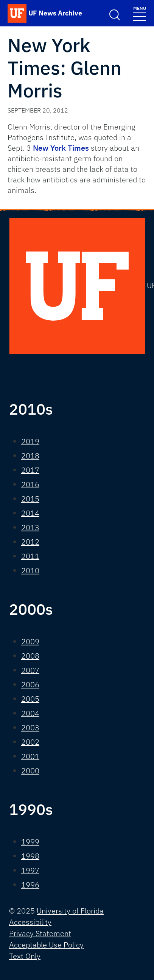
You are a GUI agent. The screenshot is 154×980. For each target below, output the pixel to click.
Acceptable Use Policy (46, 945)
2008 (30, 656)
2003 (30, 728)
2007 (30, 670)
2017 (30, 470)
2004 (30, 713)
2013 (30, 527)
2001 (30, 756)
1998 (30, 856)
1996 (30, 885)
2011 (30, 556)
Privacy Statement (40, 933)
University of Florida (70, 911)
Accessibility (30, 922)
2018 (30, 456)
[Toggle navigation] (140, 13)
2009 (30, 641)
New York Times (61, 148)
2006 (30, 684)
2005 (30, 699)
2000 (30, 771)
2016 (30, 484)
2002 (30, 742)
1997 (30, 870)
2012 (30, 542)
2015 (30, 499)
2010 (30, 570)
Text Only (25, 956)
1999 (30, 842)
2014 (30, 513)
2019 (30, 441)
